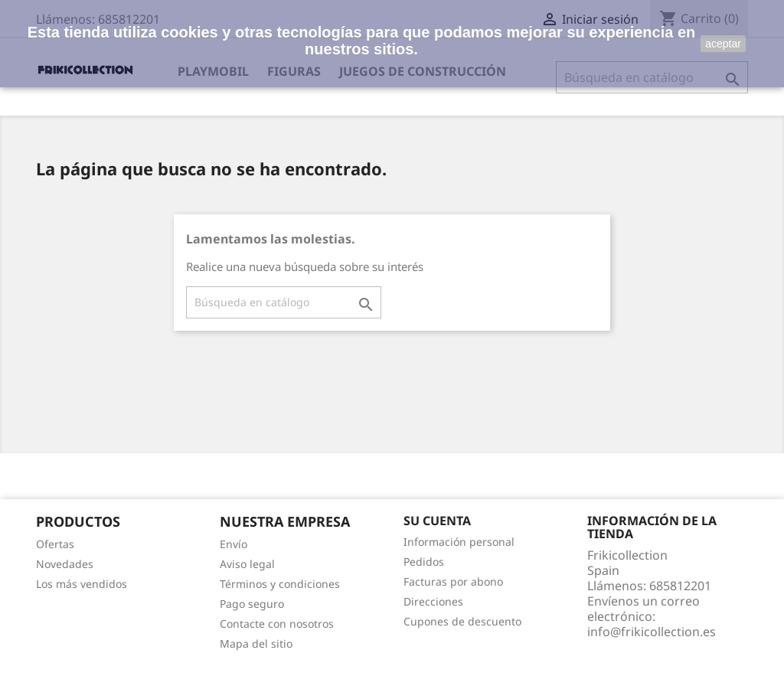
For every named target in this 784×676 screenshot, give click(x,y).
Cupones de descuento (462, 621)
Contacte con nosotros (277, 624)
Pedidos (424, 562)
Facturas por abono (453, 581)
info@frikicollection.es (652, 632)
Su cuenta (437, 521)
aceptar (723, 44)
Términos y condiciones (280, 584)
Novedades (65, 564)
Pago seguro (252, 604)
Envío (234, 544)
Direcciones (433, 601)
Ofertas (55, 544)
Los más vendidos (82, 584)
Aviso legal (247, 564)
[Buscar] (284, 302)
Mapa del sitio (256, 643)
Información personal (459, 542)
